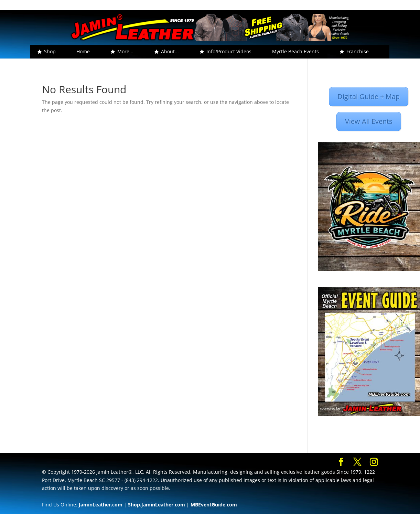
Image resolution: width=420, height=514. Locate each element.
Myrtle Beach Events (295, 51)
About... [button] (170, 51)
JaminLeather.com (101, 505)
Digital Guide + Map (369, 97)
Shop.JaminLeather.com (157, 505)
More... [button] (125, 51)
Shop (50, 51)
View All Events (369, 121)
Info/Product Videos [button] (229, 51)
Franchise (358, 51)
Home (83, 51)
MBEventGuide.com (214, 505)
